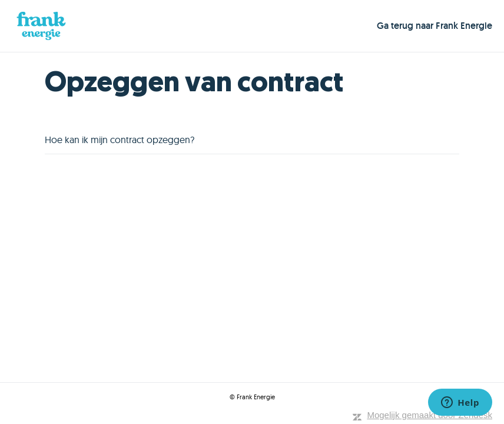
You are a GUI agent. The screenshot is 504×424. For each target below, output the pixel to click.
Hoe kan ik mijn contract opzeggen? (120, 140)
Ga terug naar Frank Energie (435, 26)
